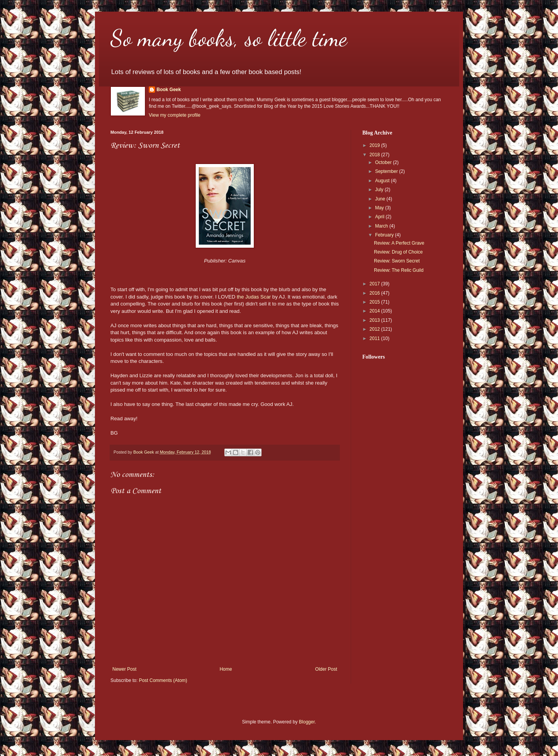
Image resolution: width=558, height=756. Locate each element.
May (380, 208)
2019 (375, 145)
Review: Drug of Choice (398, 252)
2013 (375, 320)
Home (226, 669)
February (385, 235)
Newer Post (124, 669)
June (381, 199)
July (380, 190)
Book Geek (169, 90)
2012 (375, 329)
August (383, 181)
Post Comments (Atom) (163, 680)
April (380, 217)
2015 (375, 302)
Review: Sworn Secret (397, 261)
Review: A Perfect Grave (399, 243)
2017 (375, 284)
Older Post (326, 669)
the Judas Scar (254, 297)
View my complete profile (175, 115)
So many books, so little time (229, 38)
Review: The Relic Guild (399, 270)
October (384, 162)
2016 (375, 293)
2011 (375, 338)
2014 (375, 311)
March (382, 226)
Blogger (307, 722)
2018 (375, 155)
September (387, 171)
